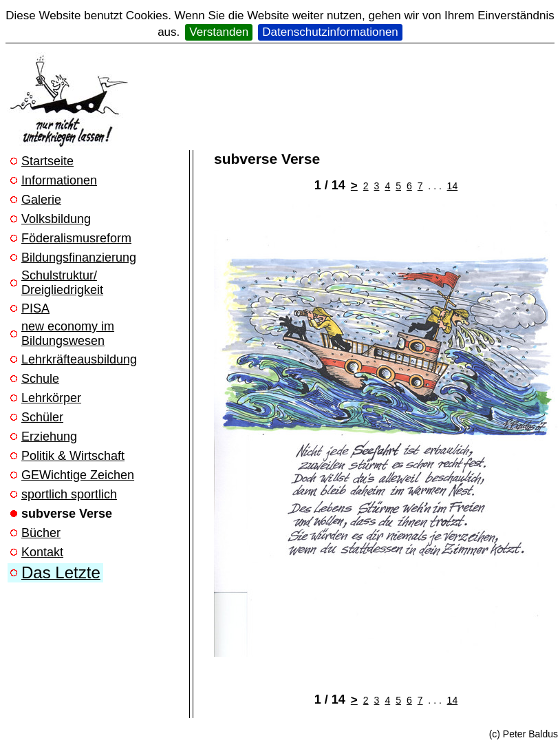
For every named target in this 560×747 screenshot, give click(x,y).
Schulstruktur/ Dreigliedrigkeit (62, 283)
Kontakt (42, 552)
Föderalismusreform (76, 238)
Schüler (42, 417)
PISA (35, 308)
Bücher (41, 533)
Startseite (47, 161)
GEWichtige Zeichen (78, 475)
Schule (40, 379)
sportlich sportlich (69, 494)
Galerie (41, 200)
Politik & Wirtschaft (73, 456)
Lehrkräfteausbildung (79, 359)
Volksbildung (56, 219)
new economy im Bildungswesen (68, 334)
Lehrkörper (51, 398)
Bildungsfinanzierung (79, 257)
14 (453, 186)
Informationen (59, 180)
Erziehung (49, 436)
